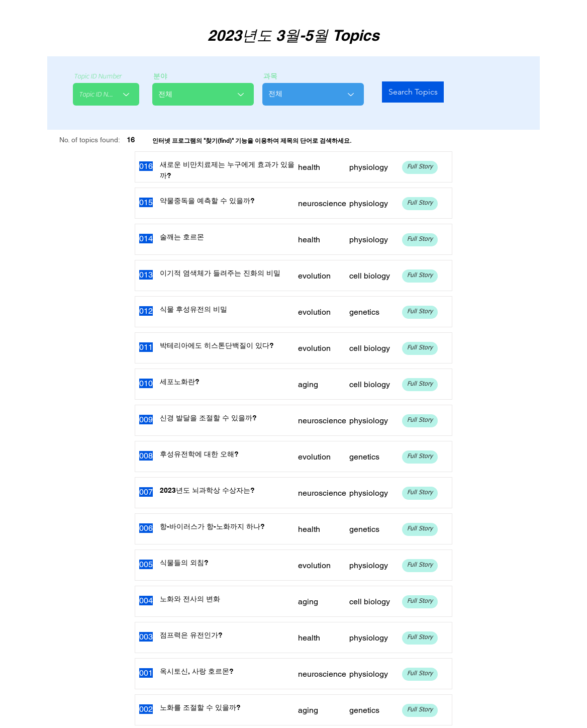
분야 (160, 76)
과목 (270, 76)
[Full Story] (420, 167)
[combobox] (106, 94)
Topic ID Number (98, 76)
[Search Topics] (413, 92)
